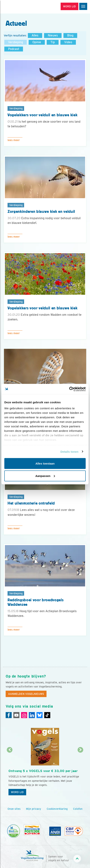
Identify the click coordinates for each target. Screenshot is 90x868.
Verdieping (16, 42)
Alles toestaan (45, 463)
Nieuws (53, 35)
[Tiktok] (47, 715)
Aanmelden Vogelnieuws (26, 694)
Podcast (14, 49)
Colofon (78, 809)
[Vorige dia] (10, 774)
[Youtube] (16, 715)
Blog (70, 35)
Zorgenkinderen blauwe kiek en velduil (41, 212)
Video (68, 42)
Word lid (17, 792)
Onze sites (14, 809)
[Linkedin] (32, 715)
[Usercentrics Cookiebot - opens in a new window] (69, 389)
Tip (53, 42)
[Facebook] (9, 715)
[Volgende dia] (80, 774)
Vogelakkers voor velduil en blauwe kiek (42, 115)
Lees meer (14, 140)
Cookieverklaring (57, 809)
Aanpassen (45, 476)
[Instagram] (24, 715)
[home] (19, 7)
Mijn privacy (34, 809)
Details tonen (69, 451)
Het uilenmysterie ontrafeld (31, 503)
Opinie (37, 42)
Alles (35, 35)
